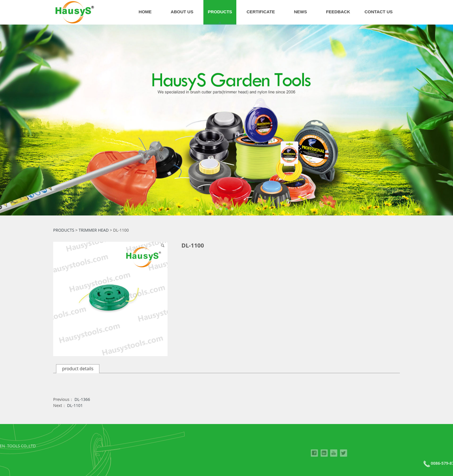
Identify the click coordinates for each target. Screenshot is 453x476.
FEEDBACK (338, 12)
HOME (145, 12)
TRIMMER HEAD (94, 230)
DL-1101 (75, 405)
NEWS (300, 12)
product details (78, 369)
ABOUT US (182, 12)
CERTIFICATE (261, 12)
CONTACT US (379, 12)
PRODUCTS (220, 12)
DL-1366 (82, 399)
